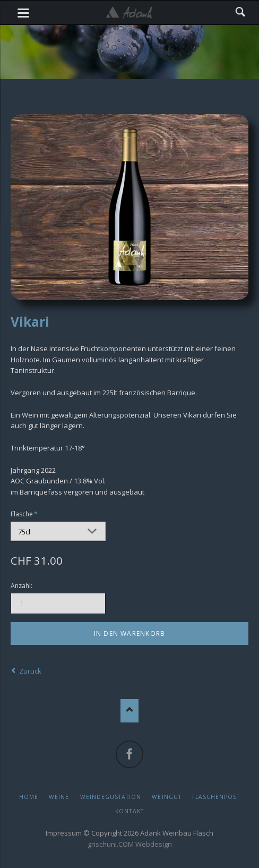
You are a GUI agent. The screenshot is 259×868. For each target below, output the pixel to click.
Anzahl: (21, 586)
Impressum (64, 833)
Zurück (30, 671)
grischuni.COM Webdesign (130, 844)
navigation (23, 13)
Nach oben (130, 710)
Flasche (25, 514)
